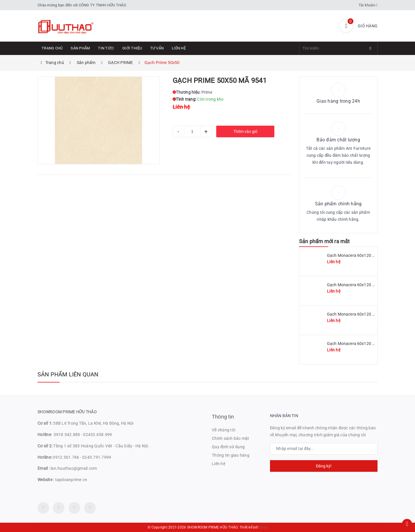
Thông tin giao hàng (231, 455)
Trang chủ (52, 48)
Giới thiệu (132, 48)
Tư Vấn (157, 48)
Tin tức (106, 48)
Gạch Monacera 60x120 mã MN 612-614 (364, 344)
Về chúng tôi (223, 430)
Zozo (263, 527)
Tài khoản (368, 5)
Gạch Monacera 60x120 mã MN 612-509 (364, 285)
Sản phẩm (80, 48)
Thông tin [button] (223, 417)
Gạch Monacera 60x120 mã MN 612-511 (364, 255)
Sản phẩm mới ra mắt (324, 241)
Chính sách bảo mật (231, 438)
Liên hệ (179, 48)
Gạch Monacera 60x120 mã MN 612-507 (364, 314)
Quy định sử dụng (228, 447)
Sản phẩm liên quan (68, 374)
